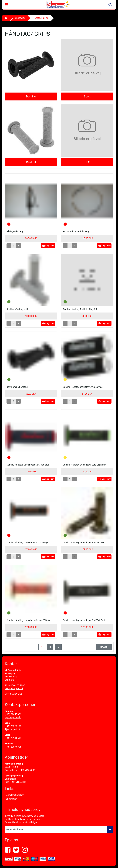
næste (104, 647)
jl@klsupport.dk (12, 729)
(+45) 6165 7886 (17, 685)
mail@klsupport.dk (14, 688)
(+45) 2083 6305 (13, 747)
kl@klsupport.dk (13, 717)
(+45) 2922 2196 (13, 726)
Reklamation (11, 799)
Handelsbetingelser (14, 795)
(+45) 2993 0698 (13, 738)
